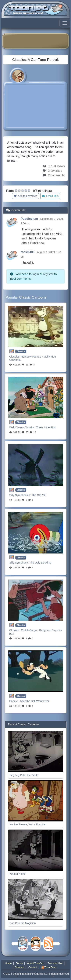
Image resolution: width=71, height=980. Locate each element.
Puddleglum (30, 219)
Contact (33, 967)
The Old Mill (39, 495)
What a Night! (18, 874)
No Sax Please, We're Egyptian (28, 824)
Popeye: (15, 701)
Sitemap (19, 967)
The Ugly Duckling (40, 563)
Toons (20, 963)
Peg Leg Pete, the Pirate (24, 775)
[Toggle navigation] (65, 23)
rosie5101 (28, 252)
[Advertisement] (38, 41)
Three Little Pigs (46, 427)
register (48, 274)
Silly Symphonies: (20, 495)
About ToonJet (35, 963)
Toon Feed (49, 967)
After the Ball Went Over (35, 701)
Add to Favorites (25, 196)
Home (8, 963)
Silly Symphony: (19, 563)
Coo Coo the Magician (23, 923)
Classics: (15, 357)
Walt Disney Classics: (23, 427)
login (36, 274)
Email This (50, 196)
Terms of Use (55, 963)
